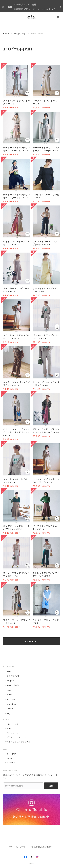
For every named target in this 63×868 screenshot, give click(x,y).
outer (9, 695)
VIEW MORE (32, 641)
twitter (10, 758)
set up (10, 709)
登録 (51, 786)
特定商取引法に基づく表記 (19, 742)
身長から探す (20, 33)
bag (8, 713)
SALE (9, 671)
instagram (12, 754)
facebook (11, 762)
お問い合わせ (13, 733)
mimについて (13, 724)
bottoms (11, 699)
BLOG (10, 728)
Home (6, 33)
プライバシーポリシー (17, 737)
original (11, 681)
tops (9, 690)
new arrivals (13, 685)
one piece (12, 704)
